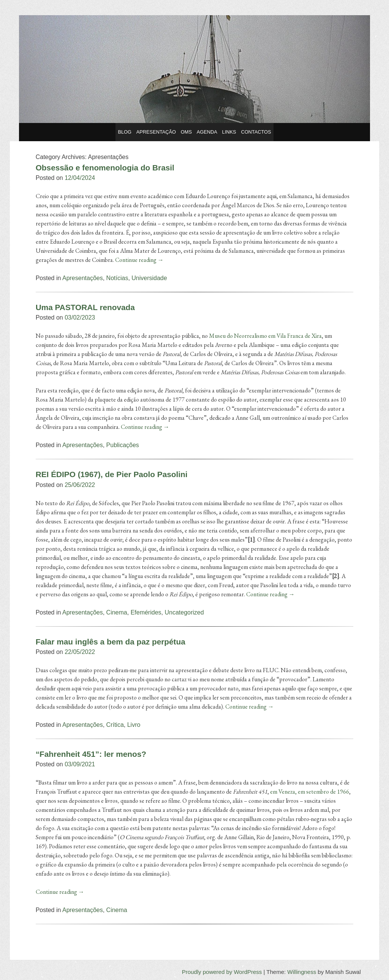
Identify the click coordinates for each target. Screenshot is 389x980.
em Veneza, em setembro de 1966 (310, 792)
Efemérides (146, 612)
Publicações (123, 445)
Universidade (149, 278)
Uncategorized (184, 612)
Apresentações (83, 278)
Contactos (256, 132)
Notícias (117, 278)
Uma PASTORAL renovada (85, 307)
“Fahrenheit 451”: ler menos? (91, 754)
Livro (134, 725)
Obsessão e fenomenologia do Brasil (105, 168)
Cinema (117, 612)
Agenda (207, 132)
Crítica (115, 725)
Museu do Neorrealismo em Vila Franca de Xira (265, 336)
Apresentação (156, 132)
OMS (186, 132)
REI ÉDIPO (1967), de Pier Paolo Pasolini (112, 474)
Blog (125, 132)
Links (229, 132)
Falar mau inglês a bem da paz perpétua (111, 642)
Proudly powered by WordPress (222, 972)
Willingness (302, 972)
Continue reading (139, 260)
